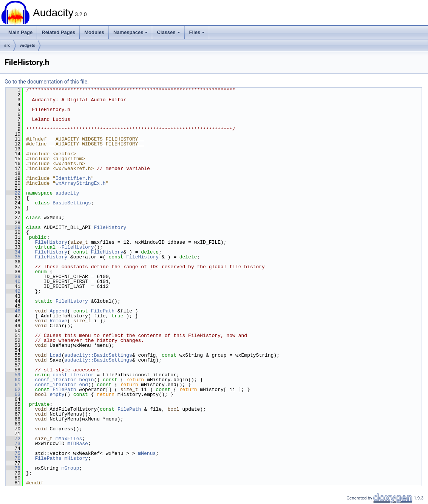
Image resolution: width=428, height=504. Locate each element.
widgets (28, 45)
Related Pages (58, 32)
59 (13, 375)
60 (13, 380)
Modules (94, 32)
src (7, 45)
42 (13, 291)
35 (13, 257)
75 (13, 453)
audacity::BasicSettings (98, 355)
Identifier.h (73, 178)
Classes (168, 32)
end (83, 385)
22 (13, 193)
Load (55, 355)
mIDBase (78, 444)
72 (13, 439)
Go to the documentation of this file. (47, 82)
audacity (67, 193)
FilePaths (48, 458)
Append (58, 311)
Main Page (20, 32)
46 (13, 311)
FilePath (103, 311)
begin (86, 380)
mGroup (70, 468)
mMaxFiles (69, 439)
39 (13, 277)
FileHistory (110, 227)
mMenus (147, 453)
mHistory (76, 458)
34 (13, 252)
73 (13, 444)
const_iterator (73, 375)
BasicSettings (72, 203)
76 (13, 458)
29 (13, 227)
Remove (58, 321)
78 (13, 468)
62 (13, 390)
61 (13, 385)
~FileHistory (76, 247)
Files (197, 32)
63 (13, 394)
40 (13, 281)
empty (57, 394)
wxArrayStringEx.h (81, 183)
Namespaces (131, 32)
